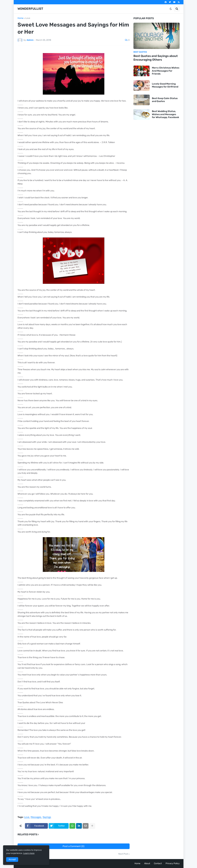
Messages (36, 817)
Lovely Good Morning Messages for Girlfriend (165, 85)
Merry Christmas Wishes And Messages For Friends (166, 71)
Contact (158, 863)
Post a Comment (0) (73, 846)
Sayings (47, 817)
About (147, 863)
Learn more (29, 853)
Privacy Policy (173, 863)
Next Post (123, 854)
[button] (171, 9)
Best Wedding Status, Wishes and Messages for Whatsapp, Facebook (166, 114)
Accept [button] (12, 859)
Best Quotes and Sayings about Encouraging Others (156, 58)
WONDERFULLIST (30, 9)
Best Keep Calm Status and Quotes (165, 100)
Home (20, 18)
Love (28, 18)
